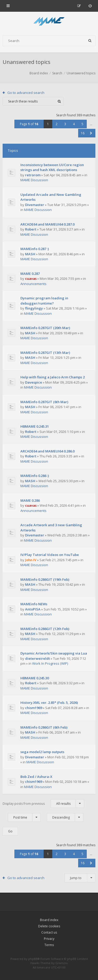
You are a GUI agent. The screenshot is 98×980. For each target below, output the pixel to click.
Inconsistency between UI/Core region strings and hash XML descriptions (52, 167)
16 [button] (83, 133)
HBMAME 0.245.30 (35, 678)
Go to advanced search (26, 93)
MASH (30, 254)
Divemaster (35, 205)
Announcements (33, 284)
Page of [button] (29, 124)
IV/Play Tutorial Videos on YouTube (50, 555)
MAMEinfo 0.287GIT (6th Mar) (44, 402)
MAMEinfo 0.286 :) (35, 476)
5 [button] (82, 124)
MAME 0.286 (30, 500)
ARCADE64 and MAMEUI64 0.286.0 (47, 451)
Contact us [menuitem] (49, 932)
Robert (31, 229)
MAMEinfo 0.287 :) (35, 249)
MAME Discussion (34, 180)
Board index (49, 920)
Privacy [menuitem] (49, 939)
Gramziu (62, 963)
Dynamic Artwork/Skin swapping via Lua (54, 653)
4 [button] (74, 124)
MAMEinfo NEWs (34, 604)
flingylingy (34, 308)
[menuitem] (90, 6)
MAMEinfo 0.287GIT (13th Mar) (45, 353)
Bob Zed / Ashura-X (36, 777)
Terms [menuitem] (49, 945)
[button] (91, 133)
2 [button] (57, 124)
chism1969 (34, 708)
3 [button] (65, 124)
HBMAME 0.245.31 (35, 426)
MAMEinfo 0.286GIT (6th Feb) (44, 727)
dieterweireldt (38, 658)
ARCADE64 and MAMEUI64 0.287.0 (47, 224)
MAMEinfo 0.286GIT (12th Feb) (45, 629)
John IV (31, 560)
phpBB (33, 959)
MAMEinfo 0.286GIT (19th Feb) (45, 579)
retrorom (33, 175)
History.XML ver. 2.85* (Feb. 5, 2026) (49, 703)
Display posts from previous (43, 804)
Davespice (34, 382)
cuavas (31, 279)
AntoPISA (33, 609)
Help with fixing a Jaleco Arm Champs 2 (53, 377)
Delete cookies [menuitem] (49, 926)
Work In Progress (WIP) (50, 663)
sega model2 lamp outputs (42, 752)
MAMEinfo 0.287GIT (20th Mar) (45, 328)
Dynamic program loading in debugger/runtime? (44, 301)
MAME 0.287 (30, 274)
